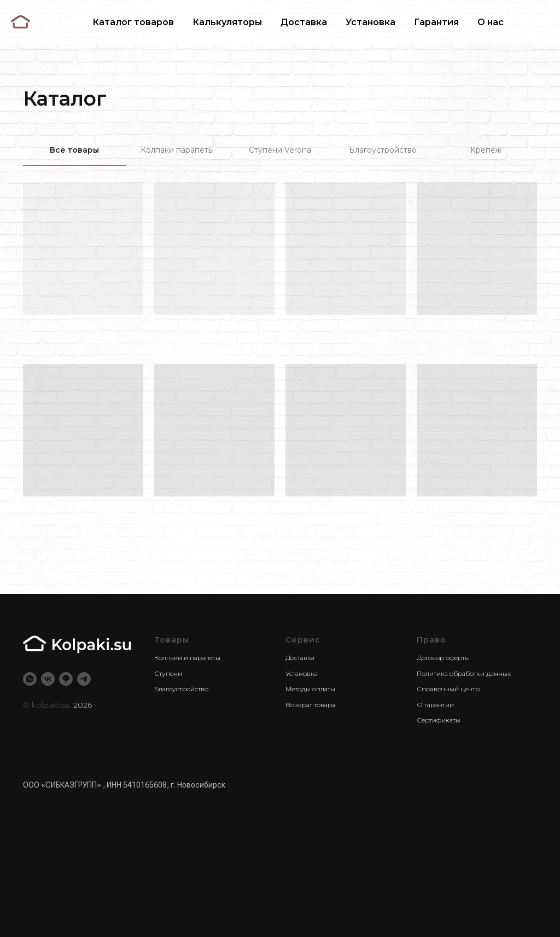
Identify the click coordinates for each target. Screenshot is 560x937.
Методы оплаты (310, 689)
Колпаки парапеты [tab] (177, 150)
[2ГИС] (66, 679)
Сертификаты (439, 720)
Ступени (168, 673)
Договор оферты (443, 658)
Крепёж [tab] (486, 150)
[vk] (48, 679)
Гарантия (436, 22)
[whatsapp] (30, 679)
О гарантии (435, 705)
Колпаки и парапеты (187, 658)
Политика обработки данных (464, 673)
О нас (491, 22)
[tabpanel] (280, 348)
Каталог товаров (133, 22)
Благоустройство (181, 689)
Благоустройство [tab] (383, 150)
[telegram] (84, 679)
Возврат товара (310, 705)
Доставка (304, 22)
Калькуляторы (227, 22)
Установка (371, 22)
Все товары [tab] (74, 150)
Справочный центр (448, 689)
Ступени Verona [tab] (280, 150)
